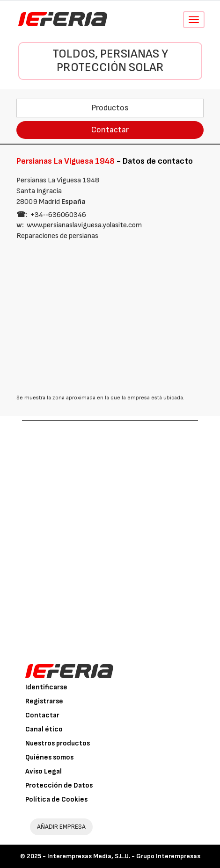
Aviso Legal (44, 771)
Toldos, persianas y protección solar (110, 61)
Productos (110, 108)
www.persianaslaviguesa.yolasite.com (84, 225)
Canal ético (44, 729)
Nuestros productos (58, 743)
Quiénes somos (49, 757)
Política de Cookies (56, 799)
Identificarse (46, 687)
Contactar (110, 130)
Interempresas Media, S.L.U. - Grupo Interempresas (124, 856)
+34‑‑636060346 (58, 215)
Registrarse (44, 701)
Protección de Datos (59, 785)
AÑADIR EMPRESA (61, 827)
